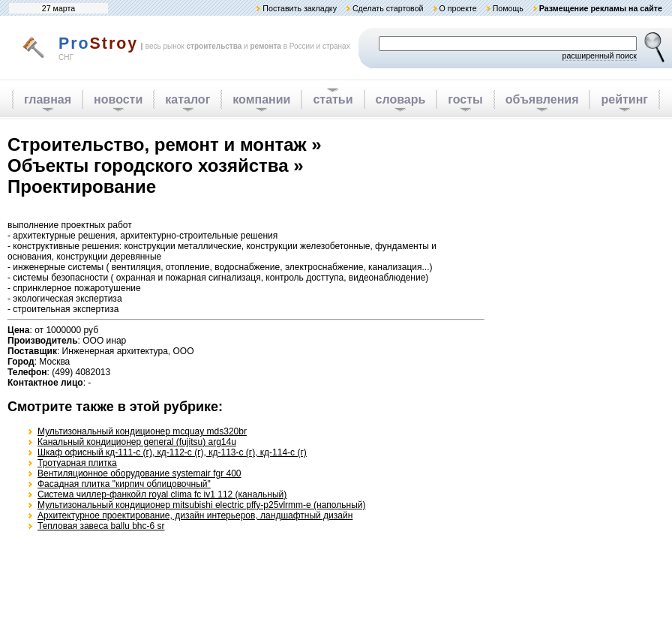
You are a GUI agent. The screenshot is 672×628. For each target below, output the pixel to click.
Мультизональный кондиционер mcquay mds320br (142, 431)
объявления (542, 99)
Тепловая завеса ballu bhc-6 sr (101, 526)
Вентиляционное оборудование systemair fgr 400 (139, 473)
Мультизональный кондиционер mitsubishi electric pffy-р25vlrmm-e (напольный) (201, 505)
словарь (401, 99)
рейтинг (624, 99)
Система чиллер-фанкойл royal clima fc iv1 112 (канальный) (162, 494)
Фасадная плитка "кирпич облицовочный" (124, 484)
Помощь (508, 8)
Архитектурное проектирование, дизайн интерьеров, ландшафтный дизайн (195, 515)
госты (465, 99)
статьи (333, 99)
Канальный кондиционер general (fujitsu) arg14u (137, 442)
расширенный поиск (599, 56)
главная (48, 99)
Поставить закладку (300, 8)
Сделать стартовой (388, 8)
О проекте (457, 8)
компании (261, 99)
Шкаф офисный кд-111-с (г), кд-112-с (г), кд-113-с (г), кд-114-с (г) (172, 452)
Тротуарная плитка (77, 463)
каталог (187, 99)
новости (118, 99)
